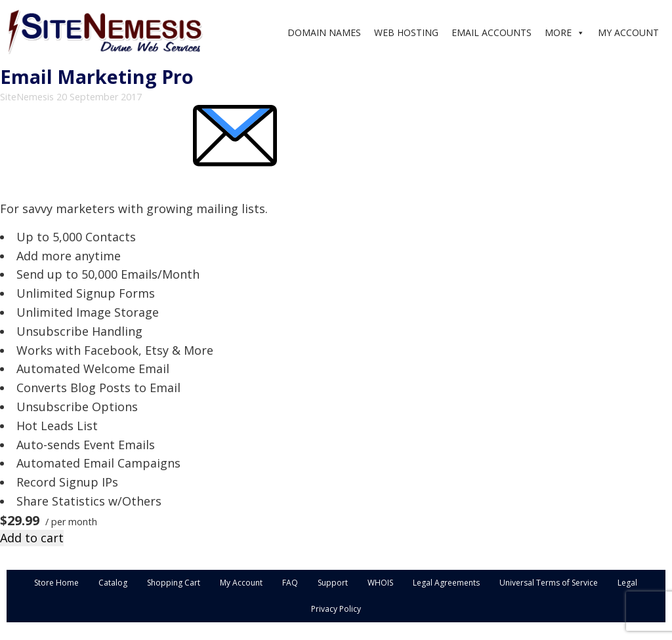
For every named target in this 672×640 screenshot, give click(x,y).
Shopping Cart (174, 583)
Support (333, 583)
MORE (558, 32)
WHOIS (380, 583)
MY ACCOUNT (628, 32)
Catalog (113, 583)
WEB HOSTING (406, 32)
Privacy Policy (336, 609)
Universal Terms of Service (549, 583)
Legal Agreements (446, 583)
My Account (241, 583)
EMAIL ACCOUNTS (492, 32)
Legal (627, 583)
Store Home (56, 583)
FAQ (290, 583)
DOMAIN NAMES (324, 32)
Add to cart (32, 538)
